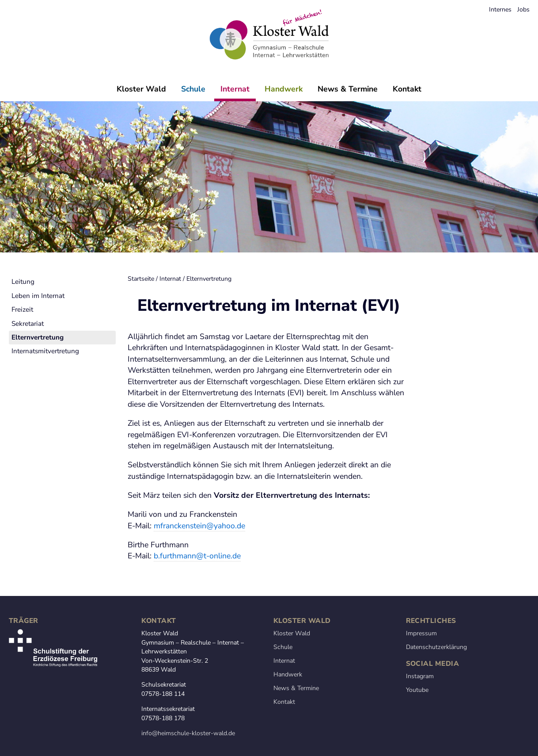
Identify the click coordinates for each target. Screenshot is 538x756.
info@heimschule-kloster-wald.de (188, 733)
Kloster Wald (141, 89)
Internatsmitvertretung (45, 375)
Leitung (23, 305)
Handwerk (284, 89)
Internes (500, 10)
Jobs (523, 10)
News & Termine (348, 89)
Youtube (417, 690)
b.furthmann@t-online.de (197, 556)
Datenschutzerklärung (436, 647)
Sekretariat (28, 347)
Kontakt (407, 89)
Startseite (22, 279)
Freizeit (22, 333)
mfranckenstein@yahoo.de (199, 526)
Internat (235, 89)
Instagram (420, 676)
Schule (193, 89)
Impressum (421, 633)
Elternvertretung (90, 279)
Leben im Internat (38, 319)
